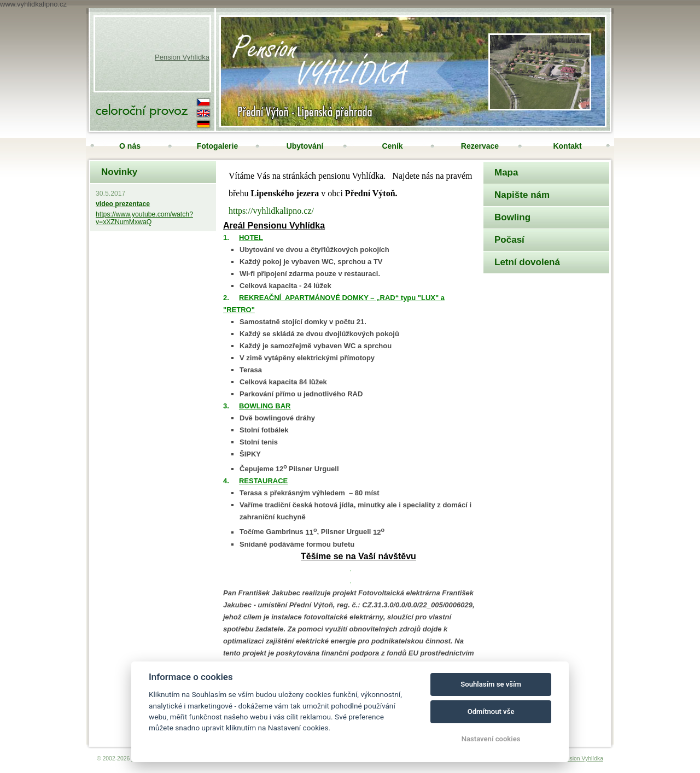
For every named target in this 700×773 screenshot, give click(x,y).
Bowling (512, 217)
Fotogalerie (217, 146)
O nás (130, 146)
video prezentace (123, 204)
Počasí (509, 240)
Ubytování (305, 146)
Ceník (392, 146)
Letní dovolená (527, 262)
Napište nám (522, 195)
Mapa (506, 172)
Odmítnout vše (491, 711)
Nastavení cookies (491, 739)
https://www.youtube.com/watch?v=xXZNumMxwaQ (144, 218)
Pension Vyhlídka (182, 57)
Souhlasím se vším (491, 684)
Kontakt (567, 146)
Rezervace (480, 146)
